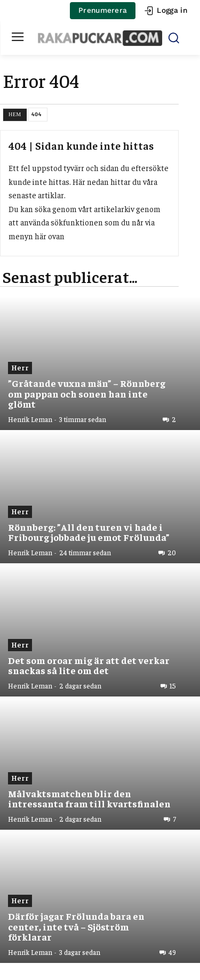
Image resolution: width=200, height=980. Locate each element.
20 (172, 553)
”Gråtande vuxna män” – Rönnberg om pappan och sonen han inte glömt (87, 394)
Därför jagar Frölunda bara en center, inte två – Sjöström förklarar (76, 926)
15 (173, 686)
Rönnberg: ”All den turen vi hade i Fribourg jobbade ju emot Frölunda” (89, 532)
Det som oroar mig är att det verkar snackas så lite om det (89, 665)
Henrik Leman (30, 419)
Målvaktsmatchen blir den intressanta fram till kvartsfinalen (89, 799)
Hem (15, 114)
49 (172, 952)
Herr (20, 367)
